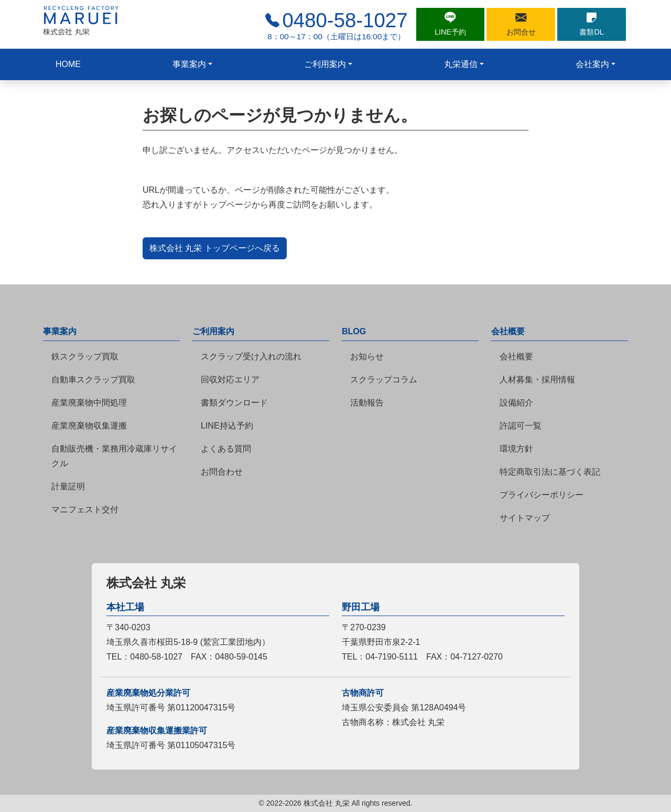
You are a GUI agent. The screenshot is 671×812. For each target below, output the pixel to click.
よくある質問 (226, 449)
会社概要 (516, 356)
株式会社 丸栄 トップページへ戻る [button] (215, 248)
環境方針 (516, 449)
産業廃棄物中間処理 (89, 403)
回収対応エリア (230, 380)
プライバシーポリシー (542, 495)
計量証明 (68, 486)
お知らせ (367, 356)
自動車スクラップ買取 (93, 380)
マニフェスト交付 (85, 509)
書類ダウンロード (234, 403)
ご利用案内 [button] (325, 64)
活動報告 (367, 403)
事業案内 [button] (189, 64)
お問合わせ (222, 472)
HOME (68, 64)
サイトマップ (525, 518)
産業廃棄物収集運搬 (89, 426)
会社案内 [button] (592, 64)
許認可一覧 (521, 426)
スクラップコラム (384, 380)
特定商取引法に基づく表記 (550, 472)
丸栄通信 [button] (461, 64)
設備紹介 (516, 403)
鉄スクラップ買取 (85, 356)
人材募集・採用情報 (537, 380)
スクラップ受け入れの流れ (251, 356)
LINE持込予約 (227, 426)
